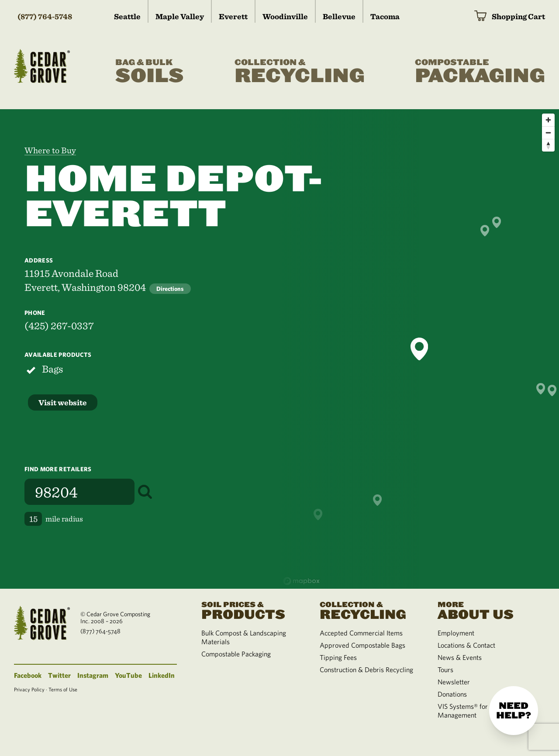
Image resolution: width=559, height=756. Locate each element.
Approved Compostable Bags (362, 645)
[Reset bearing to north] (548, 145)
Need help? (514, 711)
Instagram (93, 675)
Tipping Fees (338, 657)
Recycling (300, 72)
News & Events (460, 657)
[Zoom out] (548, 133)
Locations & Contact (466, 645)
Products (250, 610)
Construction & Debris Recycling (366, 670)
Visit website (63, 402)
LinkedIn (162, 675)
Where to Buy (50, 150)
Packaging (480, 72)
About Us (486, 610)
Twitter (59, 675)
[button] (419, 349)
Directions (170, 289)
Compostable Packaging (236, 654)
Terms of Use (63, 689)
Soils (150, 72)
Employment (456, 633)
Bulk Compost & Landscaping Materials (244, 637)
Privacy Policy (29, 689)
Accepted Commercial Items (361, 633)
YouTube (128, 675)
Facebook (28, 675)
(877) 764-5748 (45, 16)
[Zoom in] (548, 120)
